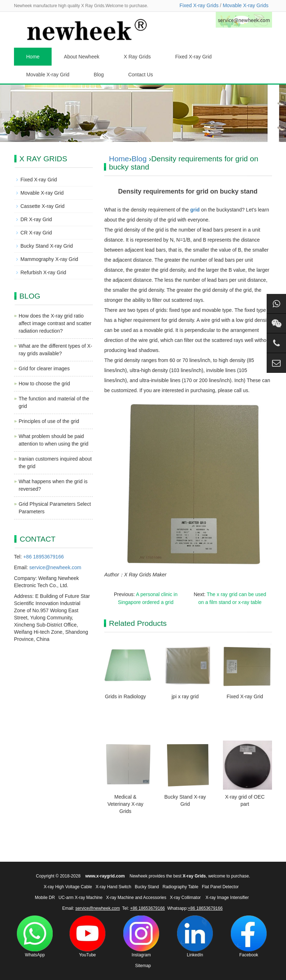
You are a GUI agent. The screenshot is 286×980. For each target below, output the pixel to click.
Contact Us (141, 75)
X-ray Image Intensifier (227, 898)
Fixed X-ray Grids (199, 5)
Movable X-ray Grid (48, 75)
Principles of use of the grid (49, 421)
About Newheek (82, 57)
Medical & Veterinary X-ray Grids (125, 804)
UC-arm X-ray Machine (80, 898)
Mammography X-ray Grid (49, 259)
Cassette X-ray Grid (42, 206)
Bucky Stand (147, 887)
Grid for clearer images (44, 368)
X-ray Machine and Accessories (136, 898)
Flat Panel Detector (220, 887)
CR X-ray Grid (36, 233)
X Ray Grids (137, 57)
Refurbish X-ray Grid (43, 272)
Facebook (249, 936)
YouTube (87, 936)
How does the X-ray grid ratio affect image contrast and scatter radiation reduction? (55, 323)
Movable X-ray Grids (246, 5)
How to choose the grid (44, 384)
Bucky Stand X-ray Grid (47, 246)
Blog (99, 75)
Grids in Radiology (125, 696)
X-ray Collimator (185, 898)
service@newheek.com (55, 567)
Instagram (141, 936)
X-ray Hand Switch (113, 887)
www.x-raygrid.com (105, 876)
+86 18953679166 (44, 557)
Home (33, 57)
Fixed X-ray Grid (194, 57)
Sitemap (143, 966)
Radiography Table (180, 887)
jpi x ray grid (185, 696)
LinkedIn (195, 936)
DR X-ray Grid (36, 219)
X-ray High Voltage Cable (68, 887)
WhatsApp (35, 936)
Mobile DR (45, 898)
